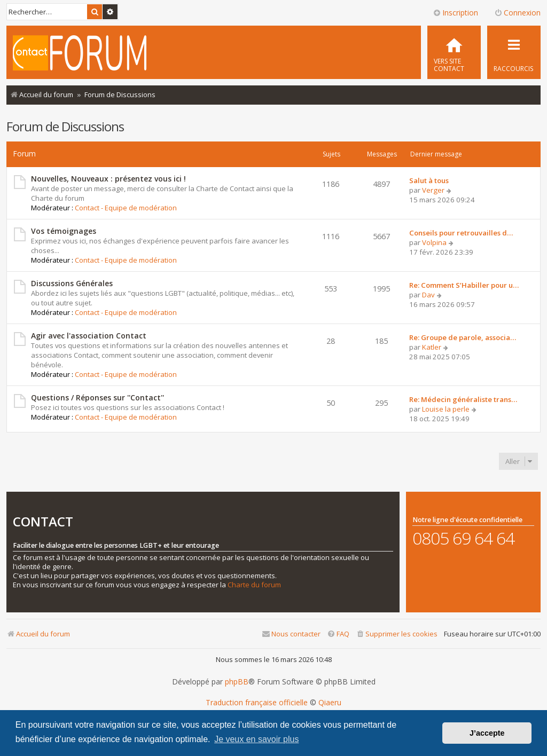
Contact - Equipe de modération (126, 208)
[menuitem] (454, 52)
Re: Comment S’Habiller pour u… (464, 285)
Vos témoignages (64, 231)
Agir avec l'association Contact (89, 336)
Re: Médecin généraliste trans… (463, 399)
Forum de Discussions (65, 126)
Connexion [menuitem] (517, 13)
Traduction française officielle (257, 703)
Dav (428, 295)
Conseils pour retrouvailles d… (461, 233)
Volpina (434, 242)
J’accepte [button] (487, 733)
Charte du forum (254, 585)
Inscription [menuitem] (455, 13)
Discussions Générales (72, 283)
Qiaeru (330, 703)
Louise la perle (446, 409)
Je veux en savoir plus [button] (256, 739)
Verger (433, 190)
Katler (432, 347)
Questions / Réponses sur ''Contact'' (97, 397)
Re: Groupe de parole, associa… (463, 337)
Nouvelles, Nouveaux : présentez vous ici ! (108, 179)
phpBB (237, 682)
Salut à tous (429, 180)
